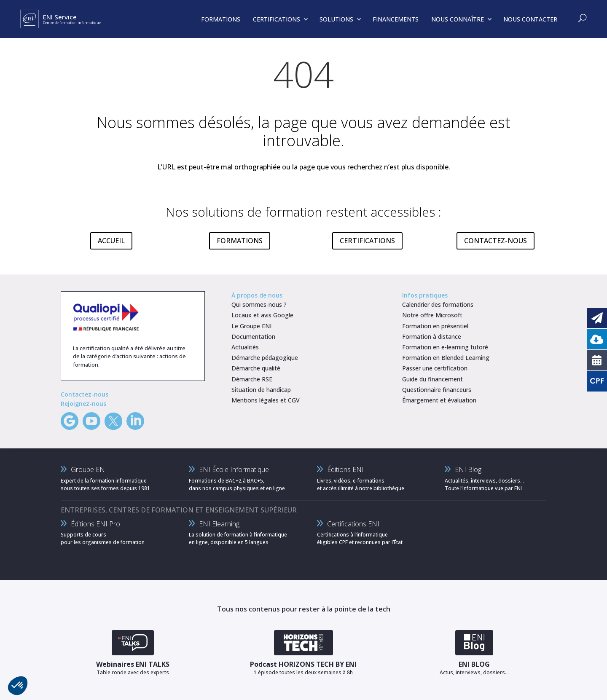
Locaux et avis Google (262, 315)
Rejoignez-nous (83, 404)
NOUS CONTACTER (530, 19)
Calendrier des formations (438, 304)
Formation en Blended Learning (446, 358)
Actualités (245, 347)
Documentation (253, 337)
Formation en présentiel (435, 326)
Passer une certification (435, 368)
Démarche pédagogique (265, 358)
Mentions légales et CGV (266, 400)
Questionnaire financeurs (437, 390)
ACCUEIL (111, 241)
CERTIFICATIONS (367, 241)
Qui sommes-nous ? (259, 304)
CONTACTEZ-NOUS (496, 241)
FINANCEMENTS (396, 19)
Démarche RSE (252, 379)
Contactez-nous (85, 394)
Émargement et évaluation (439, 400)
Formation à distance (432, 337)
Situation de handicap (261, 390)
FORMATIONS (240, 241)
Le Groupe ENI (251, 326)
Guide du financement (432, 379)
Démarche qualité (256, 368)
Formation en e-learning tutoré (445, 347)
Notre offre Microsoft (432, 315)
